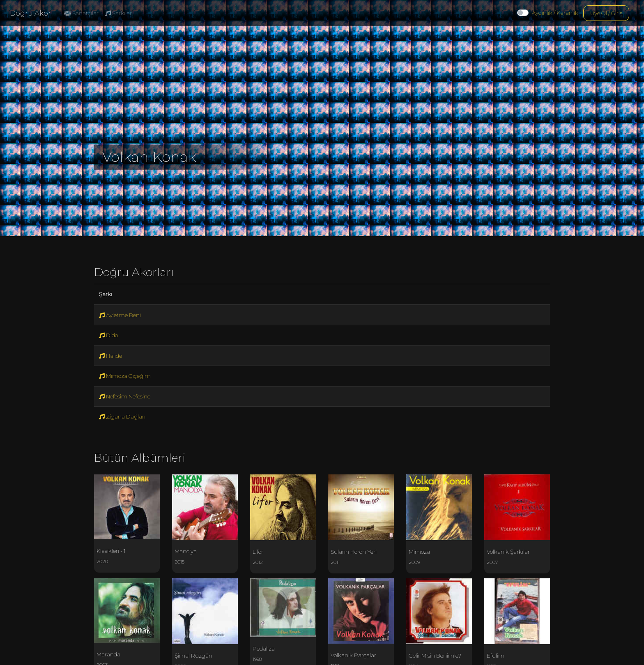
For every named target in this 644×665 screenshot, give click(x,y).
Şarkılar (118, 13)
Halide (110, 356)
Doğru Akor (30, 13)
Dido (108, 335)
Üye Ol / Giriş (606, 13)
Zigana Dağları (122, 416)
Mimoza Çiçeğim (125, 376)
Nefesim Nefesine (125, 396)
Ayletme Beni (120, 315)
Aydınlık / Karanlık (555, 13)
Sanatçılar (81, 13)
